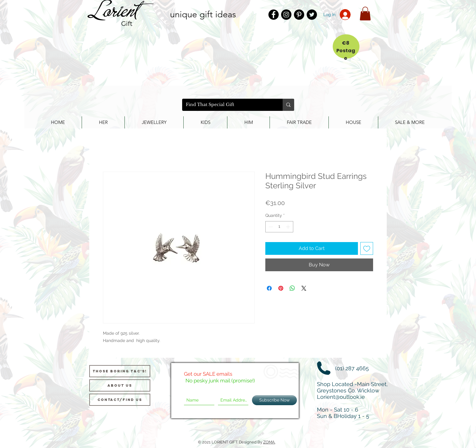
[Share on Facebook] (269, 288)
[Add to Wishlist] (367, 248)
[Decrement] (270, 227)
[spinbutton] (279, 227)
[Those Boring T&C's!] (120, 371)
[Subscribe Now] (274, 400)
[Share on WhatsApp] (292, 288)
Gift (127, 24)
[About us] (120, 385)
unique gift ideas (203, 14)
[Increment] (289, 227)
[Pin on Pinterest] (281, 288)
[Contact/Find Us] (120, 400)
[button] (365, 14)
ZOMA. (269, 442)
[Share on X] (304, 288)
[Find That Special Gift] (228, 105)
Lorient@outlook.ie (341, 397)
